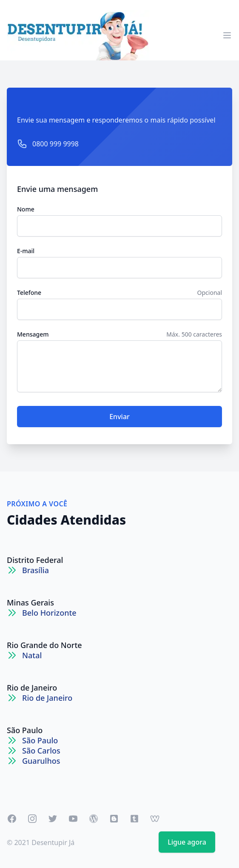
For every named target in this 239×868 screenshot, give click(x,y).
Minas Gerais (30, 602)
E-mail (26, 251)
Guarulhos (41, 761)
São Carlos (41, 751)
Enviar (119, 417)
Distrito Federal (35, 560)
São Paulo (25, 730)
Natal (32, 655)
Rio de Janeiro (32, 688)
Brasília (36, 570)
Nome (26, 209)
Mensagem (33, 334)
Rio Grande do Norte (44, 645)
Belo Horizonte (49, 613)
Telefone (29, 293)
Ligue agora (187, 842)
